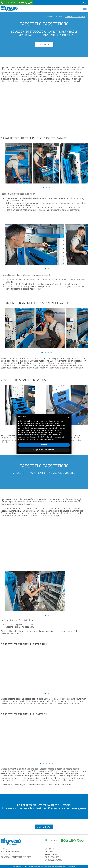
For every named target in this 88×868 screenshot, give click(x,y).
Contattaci (44, 45)
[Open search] (84, 3)
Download (6, 854)
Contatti (49, 849)
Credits (74, 866)
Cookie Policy (52, 857)
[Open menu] (85, 9)
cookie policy (50, 430)
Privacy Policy (52, 854)
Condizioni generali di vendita (16, 857)
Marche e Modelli (10, 852)
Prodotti (59, 17)
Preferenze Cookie (63, 866)
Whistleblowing (53, 860)
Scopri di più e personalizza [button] (44, 450)
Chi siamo (50, 852)
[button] (69, 417)
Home (50, 17)
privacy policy (39, 423)
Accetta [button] (44, 445)
